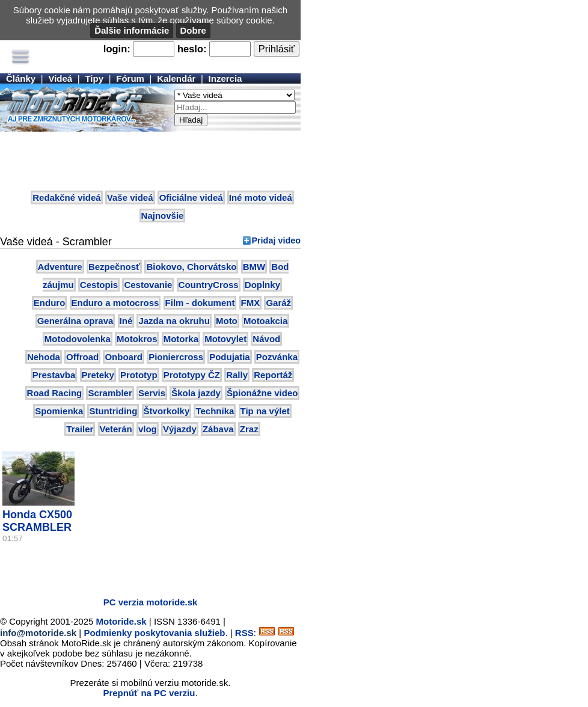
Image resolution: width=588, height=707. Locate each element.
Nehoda (44, 357)
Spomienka (59, 411)
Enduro (50, 303)
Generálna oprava (75, 321)
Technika (215, 411)
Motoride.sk (121, 621)
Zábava (218, 429)
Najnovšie (163, 216)
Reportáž (273, 375)
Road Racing (55, 393)
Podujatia (230, 357)
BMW (254, 267)
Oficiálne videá (191, 197)
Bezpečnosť (114, 267)
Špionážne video (262, 393)
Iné (126, 321)
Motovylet (225, 339)
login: (117, 49)
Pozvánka (277, 357)
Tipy (94, 78)
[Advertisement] (150, 162)
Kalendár (176, 78)
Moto (227, 321)
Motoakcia (265, 321)
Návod (266, 339)
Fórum (130, 78)
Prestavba (54, 375)
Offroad (82, 357)
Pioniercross (176, 357)
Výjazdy (180, 429)
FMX (251, 303)
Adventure (60, 267)
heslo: (192, 49)
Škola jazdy (196, 393)
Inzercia (225, 78)
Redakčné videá (66, 197)
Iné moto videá (261, 197)
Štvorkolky (167, 411)
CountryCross (209, 285)
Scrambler (110, 393)
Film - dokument (200, 303)
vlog (148, 429)
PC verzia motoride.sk (151, 602)
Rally (237, 375)
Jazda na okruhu (174, 321)
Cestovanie (148, 285)
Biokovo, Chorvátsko (191, 267)
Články (21, 78)
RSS (244, 633)
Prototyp (139, 375)
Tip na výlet (265, 411)
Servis (152, 393)
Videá (60, 78)
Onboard (124, 357)
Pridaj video (276, 240)
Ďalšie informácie (132, 30)
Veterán (116, 429)
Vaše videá (130, 197)
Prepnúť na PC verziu (149, 693)
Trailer (80, 429)
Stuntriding (113, 411)
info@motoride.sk (38, 633)
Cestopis (99, 285)
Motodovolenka (78, 339)
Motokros (137, 339)
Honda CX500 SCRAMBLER (37, 521)
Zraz (249, 429)
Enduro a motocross (115, 303)
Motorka (181, 339)
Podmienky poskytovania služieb (154, 633)
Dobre (193, 30)
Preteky (98, 375)
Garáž (278, 303)
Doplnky (262, 285)
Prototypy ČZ (192, 375)
